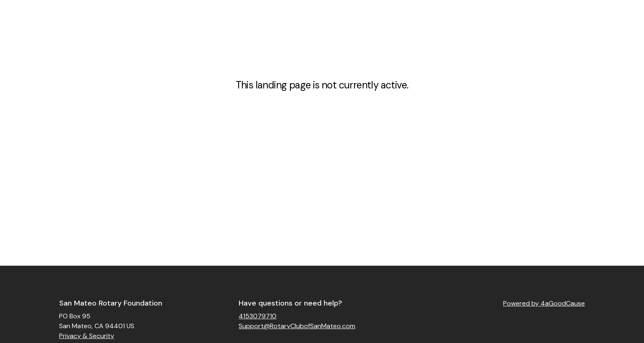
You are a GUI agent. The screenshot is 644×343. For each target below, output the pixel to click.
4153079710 (258, 316)
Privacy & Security (87, 336)
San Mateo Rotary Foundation (111, 303)
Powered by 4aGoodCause (544, 303)
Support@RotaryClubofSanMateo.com (297, 326)
